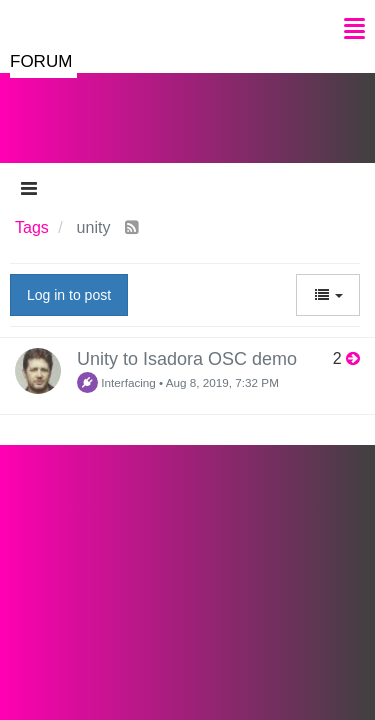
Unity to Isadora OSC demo (187, 359)
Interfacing (116, 382)
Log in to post (69, 295)
